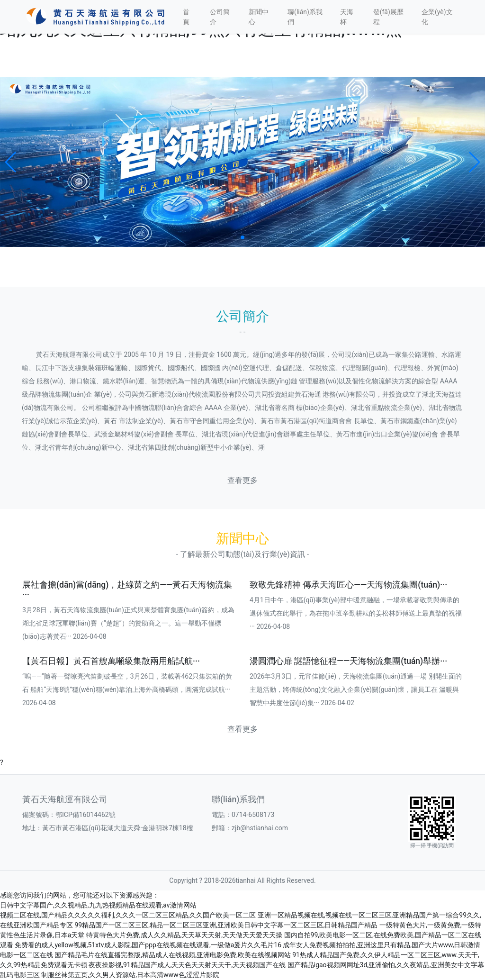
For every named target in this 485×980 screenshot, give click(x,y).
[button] (11, 162)
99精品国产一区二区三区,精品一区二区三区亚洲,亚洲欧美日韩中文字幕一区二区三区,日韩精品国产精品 (226, 925)
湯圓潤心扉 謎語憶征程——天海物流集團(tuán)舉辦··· (348, 661)
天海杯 (347, 17)
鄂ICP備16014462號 (89, 815)
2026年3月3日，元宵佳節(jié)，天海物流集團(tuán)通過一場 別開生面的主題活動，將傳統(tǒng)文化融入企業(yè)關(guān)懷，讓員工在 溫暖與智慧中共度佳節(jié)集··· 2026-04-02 (356, 690)
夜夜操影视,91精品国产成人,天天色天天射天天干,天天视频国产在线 (187, 965)
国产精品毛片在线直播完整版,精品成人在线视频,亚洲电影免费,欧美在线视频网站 (172, 955)
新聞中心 (259, 17)
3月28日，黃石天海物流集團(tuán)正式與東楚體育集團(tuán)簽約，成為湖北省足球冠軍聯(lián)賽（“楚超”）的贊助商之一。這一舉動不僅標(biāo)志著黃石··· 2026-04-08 (128, 623)
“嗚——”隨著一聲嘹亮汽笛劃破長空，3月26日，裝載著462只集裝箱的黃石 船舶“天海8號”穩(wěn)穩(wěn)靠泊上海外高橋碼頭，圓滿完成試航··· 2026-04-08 (127, 690)
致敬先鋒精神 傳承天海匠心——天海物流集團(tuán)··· (348, 585)
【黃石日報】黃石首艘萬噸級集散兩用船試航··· (111, 661)
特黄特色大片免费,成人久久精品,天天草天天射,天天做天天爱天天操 (184, 935)
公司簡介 (220, 17)
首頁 (186, 17)
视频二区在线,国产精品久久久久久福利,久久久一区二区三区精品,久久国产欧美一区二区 (128, 915)
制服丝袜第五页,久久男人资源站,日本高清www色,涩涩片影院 (130, 975)
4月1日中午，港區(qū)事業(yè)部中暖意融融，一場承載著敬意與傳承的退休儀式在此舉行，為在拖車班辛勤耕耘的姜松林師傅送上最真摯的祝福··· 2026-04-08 (356, 613)
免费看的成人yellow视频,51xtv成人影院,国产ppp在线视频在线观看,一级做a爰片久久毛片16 (148, 945)
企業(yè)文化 (437, 17)
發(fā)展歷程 (388, 17)
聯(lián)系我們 (305, 17)
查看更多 (242, 480)
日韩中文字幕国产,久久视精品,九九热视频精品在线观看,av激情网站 (98, 905)
